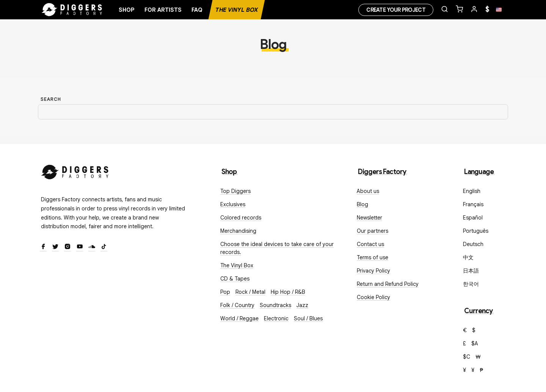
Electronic (276, 318)
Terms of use (373, 257)
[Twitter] (55, 247)
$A (475, 343)
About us (368, 191)
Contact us (370, 244)
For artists (163, 10)
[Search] (273, 112)
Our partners (373, 231)
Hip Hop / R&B (288, 292)
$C (467, 357)
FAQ (197, 10)
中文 (468, 257)
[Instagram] (67, 247)
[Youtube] (80, 247)
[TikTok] (104, 247)
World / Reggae (239, 318)
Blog (362, 204)
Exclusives (233, 204)
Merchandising (238, 231)
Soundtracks (275, 305)
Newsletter (369, 218)
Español (473, 218)
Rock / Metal (250, 292)
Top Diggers (235, 191)
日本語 (471, 271)
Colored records (241, 218)
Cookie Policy (373, 297)
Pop (225, 292)
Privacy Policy (373, 271)
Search (51, 99)
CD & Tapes (235, 279)
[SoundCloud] (92, 247)
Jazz (302, 305)
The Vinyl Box (237, 10)
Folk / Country (237, 305)
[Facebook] (43, 247)
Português (476, 231)
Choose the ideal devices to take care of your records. (277, 248)
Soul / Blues (308, 318)
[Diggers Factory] (75, 170)
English (472, 191)
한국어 (471, 284)
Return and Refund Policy (388, 284)
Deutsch (473, 244)
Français (473, 204)
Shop (127, 10)
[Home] (72, 10)
